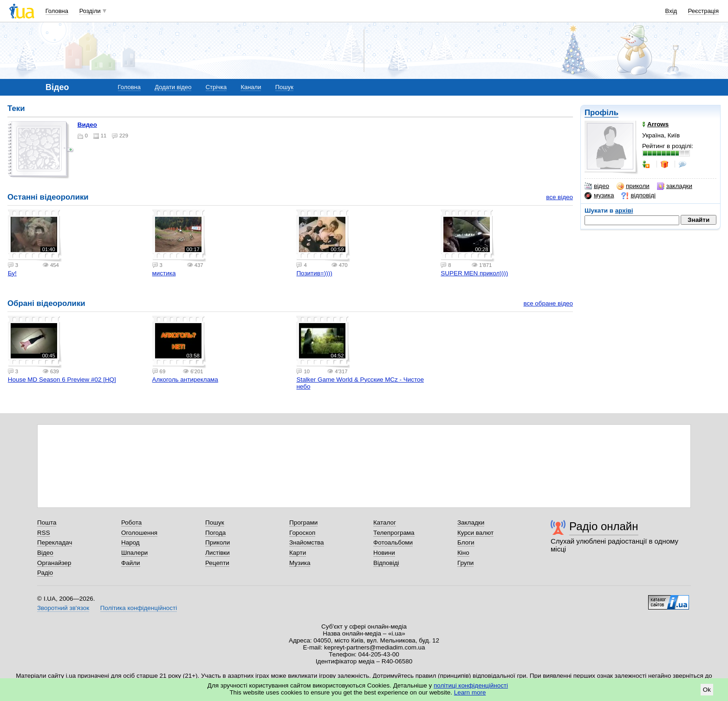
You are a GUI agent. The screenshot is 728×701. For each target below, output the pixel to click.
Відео (45, 553)
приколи (633, 186)
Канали (251, 87)
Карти (298, 553)
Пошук (284, 87)
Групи (465, 563)
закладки (675, 186)
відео (597, 186)
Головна (57, 11)
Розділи (90, 11)
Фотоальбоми (393, 542)
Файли (131, 563)
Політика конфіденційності (139, 608)
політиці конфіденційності (471, 685)
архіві (624, 211)
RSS (44, 533)
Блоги (466, 542)
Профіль (601, 113)
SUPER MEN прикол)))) (474, 273)
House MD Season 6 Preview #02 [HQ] (62, 380)
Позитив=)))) (314, 273)
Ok (707, 690)
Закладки (471, 523)
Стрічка (216, 87)
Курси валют (475, 533)
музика (599, 195)
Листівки (218, 553)
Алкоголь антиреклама (185, 380)
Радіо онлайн (604, 526)
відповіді (638, 195)
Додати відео (173, 87)
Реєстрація (703, 11)
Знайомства (307, 542)
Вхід (671, 11)
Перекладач (55, 542)
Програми (303, 523)
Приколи (218, 542)
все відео (559, 197)
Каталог (385, 523)
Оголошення (139, 533)
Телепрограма (394, 533)
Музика (300, 563)
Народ (130, 542)
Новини (384, 553)
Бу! (12, 273)
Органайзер (54, 563)
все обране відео (548, 303)
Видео (87, 125)
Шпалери (134, 553)
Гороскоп (302, 533)
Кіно (463, 553)
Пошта (47, 523)
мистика (164, 273)
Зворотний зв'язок (63, 608)
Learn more (470, 692)
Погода (215, 533)
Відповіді (386, 563)
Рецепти (217, 563)
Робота (131, 523)
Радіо (45, 573)
